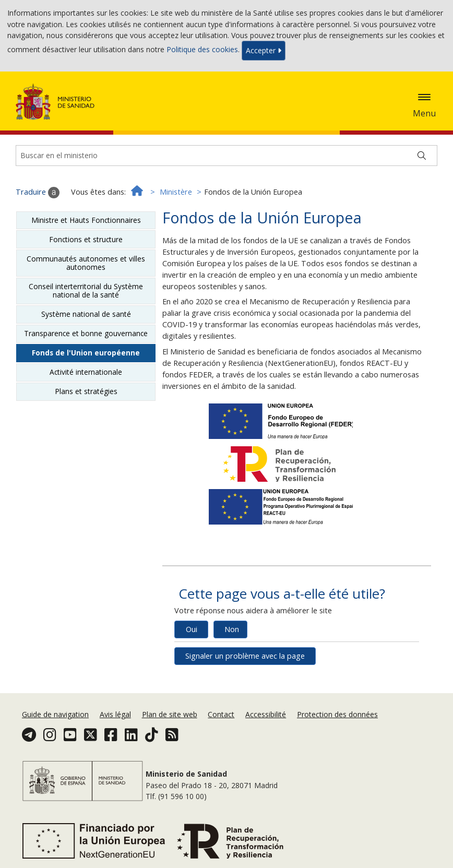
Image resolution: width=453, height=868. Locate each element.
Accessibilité (266, 714)
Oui (192, 629)
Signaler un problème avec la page (245, 656)
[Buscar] (422, 156)
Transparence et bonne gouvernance (86, 333)
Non (232, 629)
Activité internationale (86, 372)
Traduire (38, 193)
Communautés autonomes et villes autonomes (86, 263)
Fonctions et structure (86, 239)
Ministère (176, 192)
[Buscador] (227, 156)
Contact (221, 714)
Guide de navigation (55, 714)
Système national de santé (86, 314)
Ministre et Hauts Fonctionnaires (86, 220)
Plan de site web (170, 714)
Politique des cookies (202, 50)
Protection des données (337, 714)
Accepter (264, 50)
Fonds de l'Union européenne (86, 353)
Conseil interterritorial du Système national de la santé (86, 290)
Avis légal (115, 714)
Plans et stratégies (86, 391)
